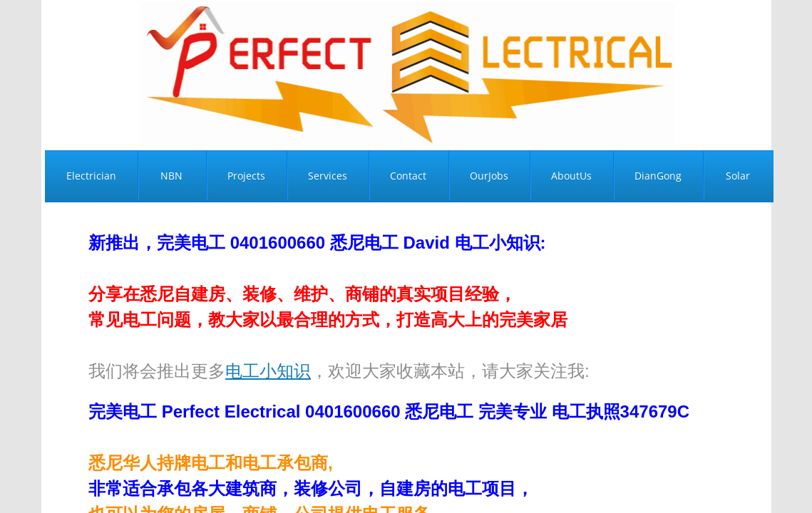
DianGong (658, 176)
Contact (408, 176)
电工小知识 (268, 371)
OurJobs (489, 176)
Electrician (91, 176)
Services (328, 176)
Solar (738, 176)
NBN (171, 176)
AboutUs (571, 176)
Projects (246, 176)
